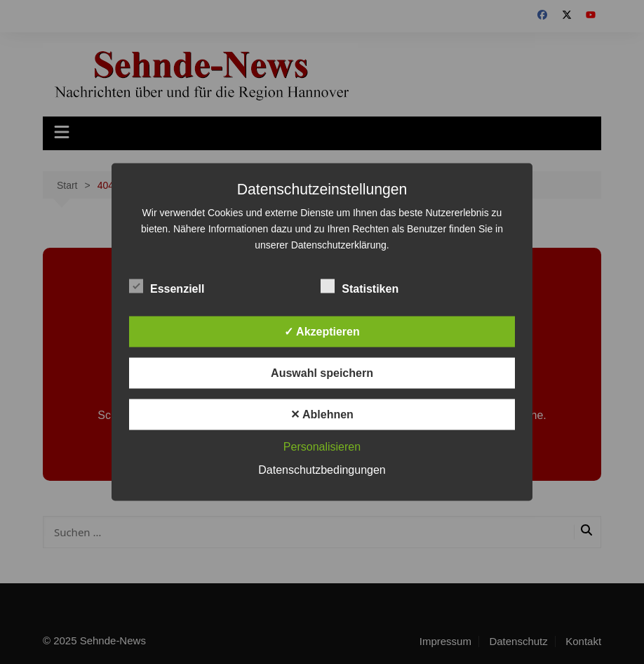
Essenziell (167, 286)
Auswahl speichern (322, 373)
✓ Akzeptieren (322, 332)
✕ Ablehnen (322, 414)
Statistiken (360, 286)
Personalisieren (322, 447)
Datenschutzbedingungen (322, 470)
